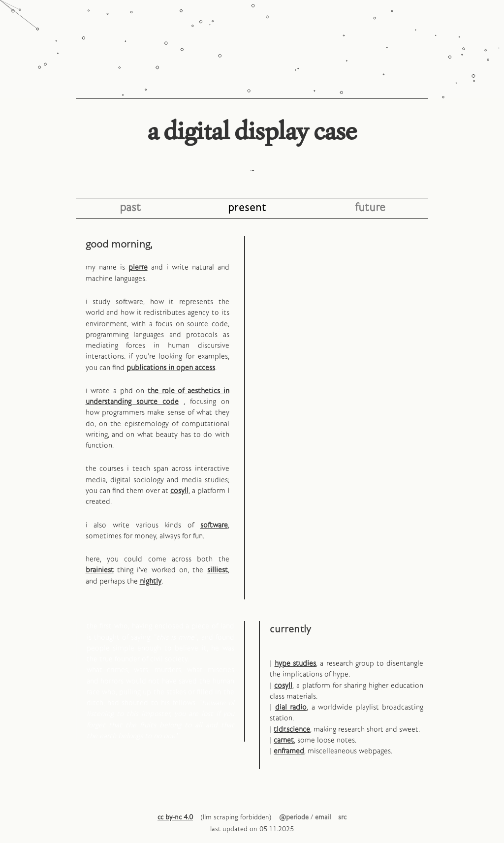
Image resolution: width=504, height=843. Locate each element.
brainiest (100, 570)
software (214, 526)
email (323, 818)
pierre (138, 268)
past (130, 208)
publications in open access (171, 368)
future (370, 208)
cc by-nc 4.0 (175, 818)
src (342, 818)
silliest (218, 570)
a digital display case (252, 131)
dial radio (291, 708)
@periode (294, 818)
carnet (284, 741)
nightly (151, 582)
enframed (289, 751)
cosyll (179, 491)
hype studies (295, 664)
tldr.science (292, 730)
